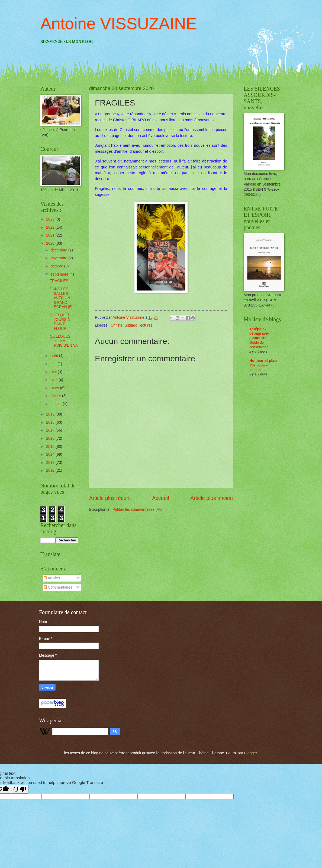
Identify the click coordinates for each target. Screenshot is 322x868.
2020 (51, 243)
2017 (51, 430)
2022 (51, 227)
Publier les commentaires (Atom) (140, 510)
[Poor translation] (20, 789)
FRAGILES (59, 281)
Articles (52, 578)
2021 (51, 235)
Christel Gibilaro (124, 325)
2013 (51, 463)
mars (55, 388)
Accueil (160, 498)
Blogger (251, 753)
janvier (57, 404)
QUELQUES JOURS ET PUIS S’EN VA (64, 341)
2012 (51, 470)
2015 (51, 447)
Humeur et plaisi (264, 361)
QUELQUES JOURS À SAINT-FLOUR (60, 322)
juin (54, 364)
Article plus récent (110, 498)
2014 (51, 454)
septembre (60, 274)
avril (55, 380)
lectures (146, 325)
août (55, 356)
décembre (59, 250)
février (56, 396)
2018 (51, 422)
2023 (51, 219)
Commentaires (58, 587)
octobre (57, 266)
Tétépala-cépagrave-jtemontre (259, 334)
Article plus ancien (212, 498)
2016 (51, 438)
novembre (59, 258)
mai (54, 372)
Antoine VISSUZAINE (119, 23)
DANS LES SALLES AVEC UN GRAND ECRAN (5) (61, 298)
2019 (51, 414)
